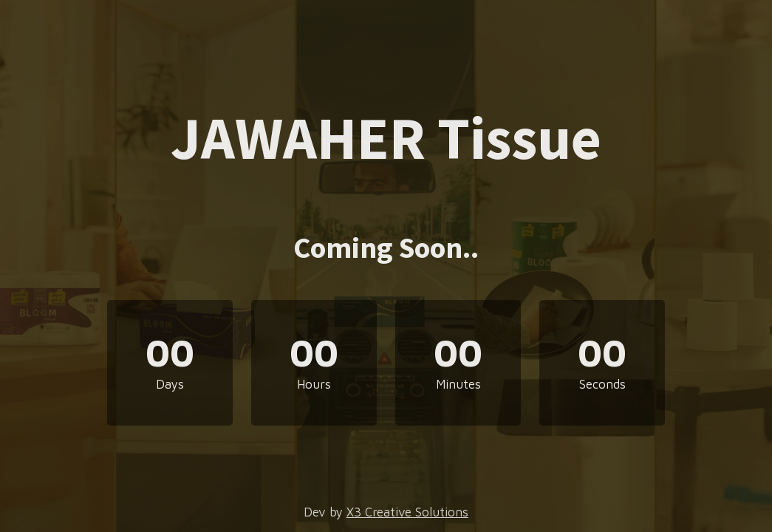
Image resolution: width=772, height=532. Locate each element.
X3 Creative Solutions (407, 512)
